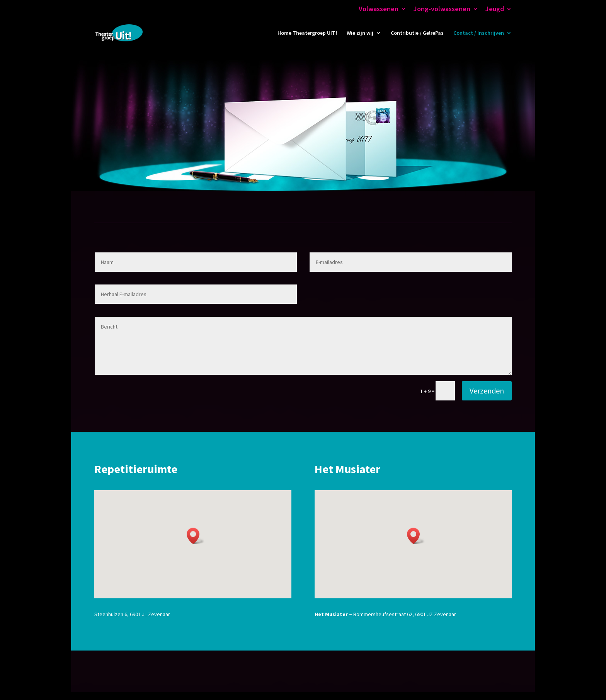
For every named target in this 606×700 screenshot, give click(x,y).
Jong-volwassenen (442, 9)
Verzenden (487, 391)
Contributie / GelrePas (417, 33)
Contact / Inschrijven (479, 33)
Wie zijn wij (360, 33)
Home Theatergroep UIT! (307, 33)
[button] (196, 536)
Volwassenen (379, 9)
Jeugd (495, 9)
